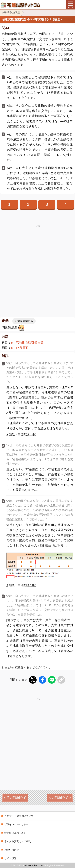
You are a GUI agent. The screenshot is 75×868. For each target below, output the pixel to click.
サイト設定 (10, 858)
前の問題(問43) (16, 798)
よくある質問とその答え (18, 841)
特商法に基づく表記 (15, 833)
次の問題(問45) (58, 798)
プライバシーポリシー (16, 824)
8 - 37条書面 (20, 348)
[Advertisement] (37, 265)
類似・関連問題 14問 (22, 585)
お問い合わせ (12, 850)
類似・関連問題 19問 (22, 435)
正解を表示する (24, 321)
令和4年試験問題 (11, 13)
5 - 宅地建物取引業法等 (27, 343)
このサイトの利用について (19, 816)
